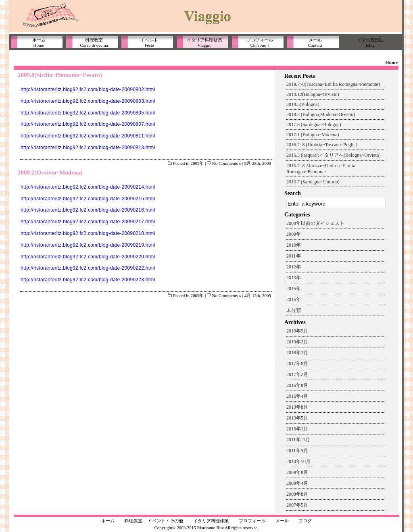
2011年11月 (298, 440)
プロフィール (252, 521)
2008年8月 (297, 494)
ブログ (305, 521)
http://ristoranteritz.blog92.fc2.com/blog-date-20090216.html (88, 210)
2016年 (294, 299)
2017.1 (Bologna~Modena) (313, 135)
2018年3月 (297, 353)
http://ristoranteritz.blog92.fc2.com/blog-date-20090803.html (88, 101)
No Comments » (227, 163)
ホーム (108, 521)
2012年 (294, 267)
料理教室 (133, 521)
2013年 (294, 278)
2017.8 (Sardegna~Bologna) (314, 125)
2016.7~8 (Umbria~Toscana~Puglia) (322, 145)
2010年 (294, 245)
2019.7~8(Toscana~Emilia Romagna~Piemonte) (333, 84)
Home (391, 62)
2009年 (197, 163)
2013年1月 (297, 429)
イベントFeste (149, 43)
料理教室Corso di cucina (94, 43)
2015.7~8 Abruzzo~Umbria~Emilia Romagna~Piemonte (321, 169)
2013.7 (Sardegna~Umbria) (313, 182)
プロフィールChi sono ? (260, 43)
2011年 (294, 256)
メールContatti (315, 43)
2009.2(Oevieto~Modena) (50, 172)
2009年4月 (297, 483)
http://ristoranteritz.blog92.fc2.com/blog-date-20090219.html (88, 245)
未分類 (294, 310)
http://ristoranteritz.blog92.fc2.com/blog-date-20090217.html (88, 222)
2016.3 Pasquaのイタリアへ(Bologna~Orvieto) (334, 155)
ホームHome (39, 43)
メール (282, 521)
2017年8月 (297, 364)
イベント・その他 (165, 521)
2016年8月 (297, 385)
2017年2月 (297, 374)
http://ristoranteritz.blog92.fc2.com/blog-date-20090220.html (88, 257)
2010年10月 (298, 461)
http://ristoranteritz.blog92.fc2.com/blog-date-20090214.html (88, 187)
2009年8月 (297, 472)
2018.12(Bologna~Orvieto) (313, 94)
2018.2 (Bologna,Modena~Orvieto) (321, 114)
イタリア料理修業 (211, 521)
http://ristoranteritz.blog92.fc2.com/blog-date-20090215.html (88, 199)
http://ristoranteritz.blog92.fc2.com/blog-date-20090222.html (88, 268)
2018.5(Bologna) (303, 104)
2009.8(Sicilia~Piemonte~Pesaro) (60, 75)
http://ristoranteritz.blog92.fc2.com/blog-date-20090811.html (88, 136)
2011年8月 (297, 451)
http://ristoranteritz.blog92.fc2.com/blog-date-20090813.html (88, 148)
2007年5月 (297, 505)
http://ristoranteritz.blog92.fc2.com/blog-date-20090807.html (88, 124)
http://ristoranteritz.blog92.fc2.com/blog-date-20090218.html (88, 233)
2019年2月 (297, 342)
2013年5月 (297, 418)
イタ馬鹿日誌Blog (370, 43)
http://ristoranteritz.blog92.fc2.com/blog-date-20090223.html (88, 280)
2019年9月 (297, 331)
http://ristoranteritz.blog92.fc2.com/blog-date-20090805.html (88, 113)
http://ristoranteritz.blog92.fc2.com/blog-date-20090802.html (88, 89)
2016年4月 (297, 396)
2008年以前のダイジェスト (315, 223)
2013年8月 (297, 407)
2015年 (294, 289)
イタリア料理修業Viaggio (204, 43)
